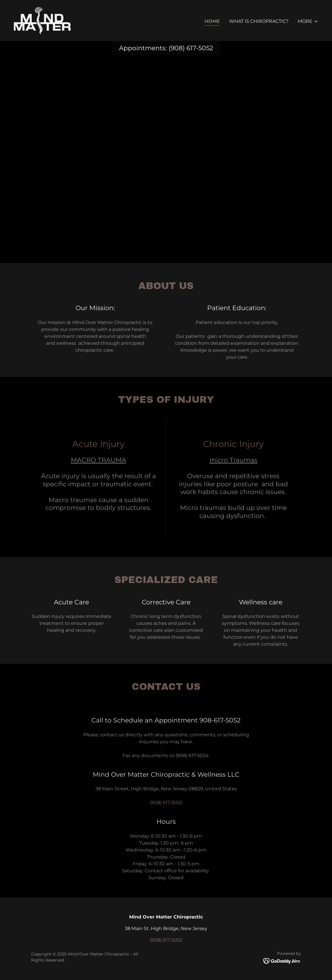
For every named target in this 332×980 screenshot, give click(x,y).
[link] (42, 20)
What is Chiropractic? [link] (259, 21)
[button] (308, 21)
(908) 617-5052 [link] (191, 48)
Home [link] (212, 21)
